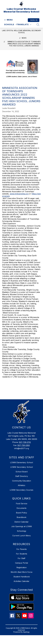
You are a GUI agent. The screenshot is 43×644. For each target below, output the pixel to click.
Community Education (22, 481)
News (24, 38)
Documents (21, 508)
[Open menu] (8, 20)
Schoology (22, 531)
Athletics (21, 485)
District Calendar (21, 522)
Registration (21, 567)
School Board (21, 472)
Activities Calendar (21, 581)
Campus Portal (21, 563)
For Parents (22, 549)
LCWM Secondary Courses (21, 490)
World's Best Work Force (21, 572)
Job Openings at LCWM (21, 526)
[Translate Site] (24, 25)
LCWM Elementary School (21, 462)
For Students (22, 554)
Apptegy (26, 632)
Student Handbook (22, 577)
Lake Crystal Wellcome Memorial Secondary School (22, 32)
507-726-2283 (24, 445)
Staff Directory (22, 476)
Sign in (34, 20)
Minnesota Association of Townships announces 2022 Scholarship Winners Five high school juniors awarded (24, 44)
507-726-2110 (25, 442)
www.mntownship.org (19, 194)
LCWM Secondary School (22, 467)
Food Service (22, 504)
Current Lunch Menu (21, 536)
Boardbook (21, 517)
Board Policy (21, 513)
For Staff (21, 558)
